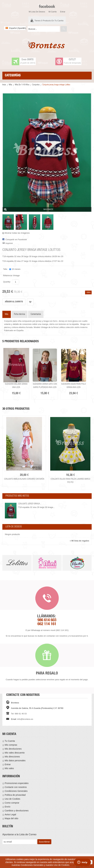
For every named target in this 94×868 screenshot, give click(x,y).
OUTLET (72, 60)
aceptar (87, 862)
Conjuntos (36, 85)
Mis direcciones (12, 757)
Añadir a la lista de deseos (30, 302)
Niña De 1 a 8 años (22, 85)
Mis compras (11, 745)
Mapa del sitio (11, 818)
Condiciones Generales (16, 791)
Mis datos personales (15, 760)
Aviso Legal (10, 814)
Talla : (6, 269)
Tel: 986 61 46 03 (19, 714)
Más (7, 314)
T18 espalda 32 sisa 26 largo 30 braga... (36, 507)
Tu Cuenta (10, 741)
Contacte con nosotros (16, 787)
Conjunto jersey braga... (30, 504)
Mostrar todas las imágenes (17, 233)
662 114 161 (47, 624)
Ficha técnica (19, 314)
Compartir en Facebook (16, 239)
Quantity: (7, 282)
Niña (10, 85)
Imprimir (9, 243)
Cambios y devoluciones (17, 811)
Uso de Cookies (12, 799)
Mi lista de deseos (37, 12)
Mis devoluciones (13, 749)
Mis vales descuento (15, 753)
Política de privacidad (15, 795)
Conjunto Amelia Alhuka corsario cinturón (24, 479)
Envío (8, 807)
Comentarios (36, 314)
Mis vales (9, 768)
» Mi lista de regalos (79, 541)
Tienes (49, 21)
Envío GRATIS (28, 60)
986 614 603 (47, 620)
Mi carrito (53, 12)
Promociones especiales (17, 783)
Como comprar (12, 803)
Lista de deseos (14, 527)
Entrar (63, 12)
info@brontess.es (25, 719)
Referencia (8, 276)
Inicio (4, 85)
